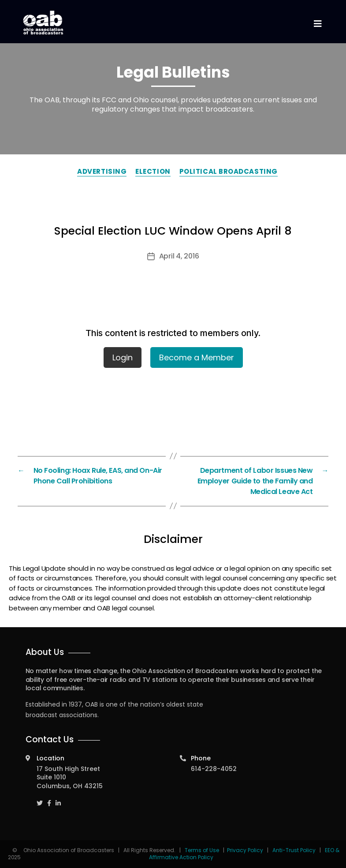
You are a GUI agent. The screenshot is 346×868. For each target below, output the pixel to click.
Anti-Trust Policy (294, 850)
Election (153, 171)
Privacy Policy (245, 850)
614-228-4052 (214, 769)
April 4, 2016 (179, 256)
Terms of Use (203, 850)
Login (123, 357)
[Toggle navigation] (318, 24)
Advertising (102, 171)
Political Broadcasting (229, 171)
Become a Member (197, 357)
